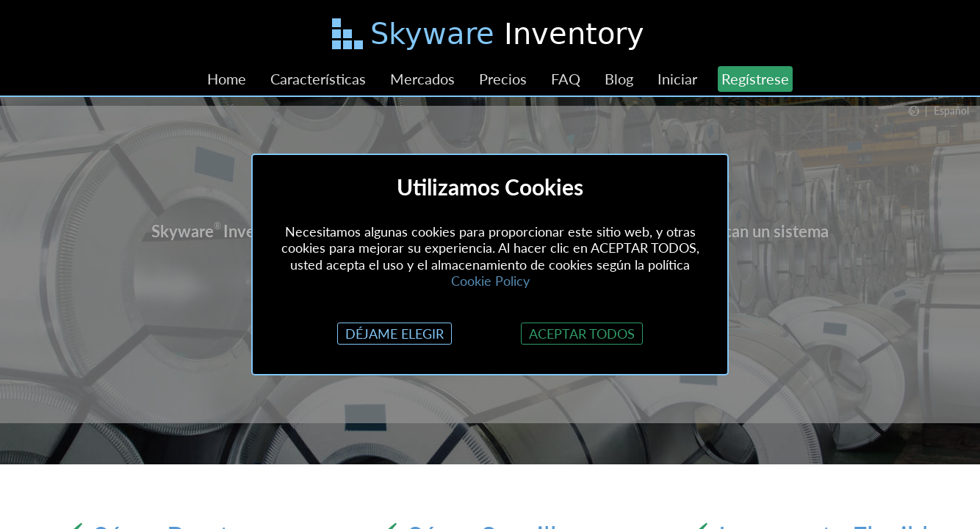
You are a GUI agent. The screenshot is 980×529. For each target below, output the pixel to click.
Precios (503, 79)
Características (318, 79)
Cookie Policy (490, 281)
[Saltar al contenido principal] (490, 37)
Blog (619, 79)
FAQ (566, 79)
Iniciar (677, 79)
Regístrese (755, 79)
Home (227, 79)
